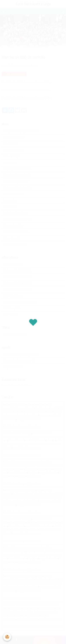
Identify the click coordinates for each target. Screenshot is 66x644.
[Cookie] (7, 637)
